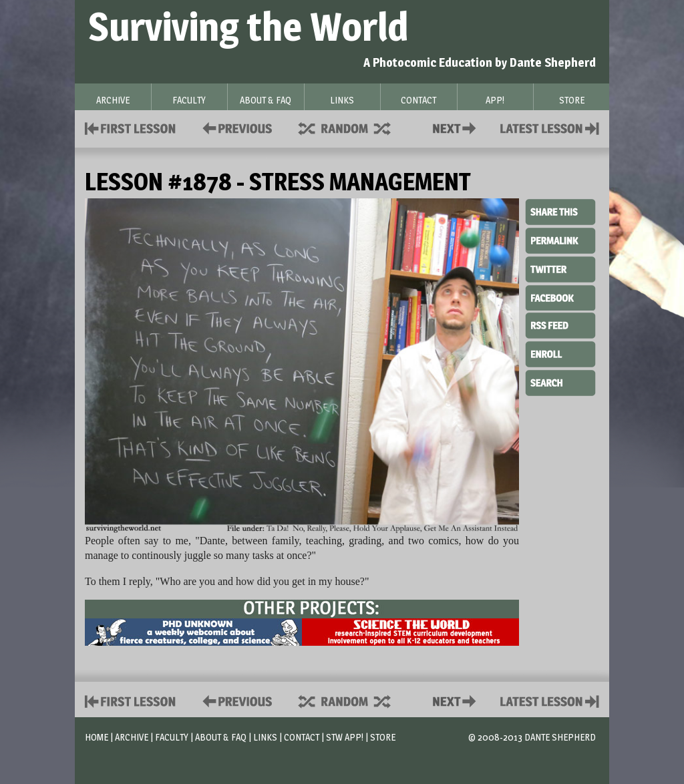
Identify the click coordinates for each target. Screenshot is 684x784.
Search (560, 381)
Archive (132, 737)
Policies (235, 127)
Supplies (353, 127)
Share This (560, 212)
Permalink (560, 240)
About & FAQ (221, 737)
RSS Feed (560, 325)
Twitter (560, 268)
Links (265, 737)
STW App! (345, 737)
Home (97, 737)
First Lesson (131, 127)
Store (383, 737)
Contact (457, 127)
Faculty (172, 737)
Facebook (560, 297)
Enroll (560, 353)
